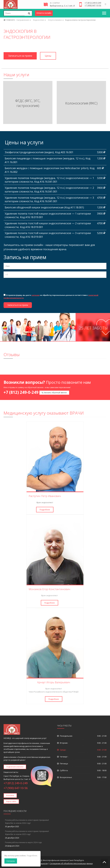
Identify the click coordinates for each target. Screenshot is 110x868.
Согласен (11, 861)
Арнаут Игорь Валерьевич (54, 682)
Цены (48, 56)
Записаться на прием (20, 56)
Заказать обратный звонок (54, 393)
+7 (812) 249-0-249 (93, 3)
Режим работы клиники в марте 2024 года (23, 842)
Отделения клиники (15, 767)
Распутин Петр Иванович (45, 496)
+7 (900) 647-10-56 (93, 6)
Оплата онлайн (44, 13)
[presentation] (25, 286)
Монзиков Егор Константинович (49, 589)
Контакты (10, 795)
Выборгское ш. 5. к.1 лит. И (62, 6)
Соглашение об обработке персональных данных (71, 863)
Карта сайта (11, 801)
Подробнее (45, 510)
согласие (35, 295)
